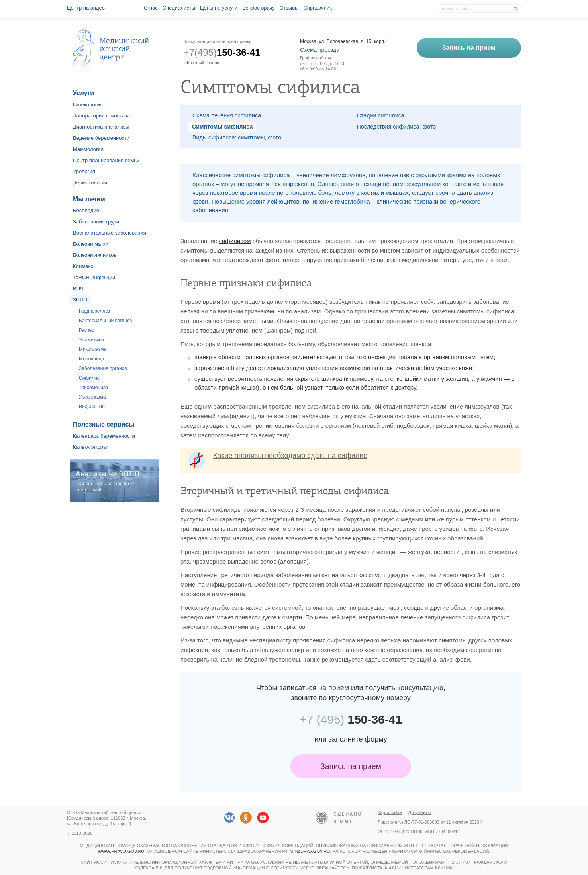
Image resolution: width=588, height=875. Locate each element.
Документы (420, 812)
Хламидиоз (91, 340)
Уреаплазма (92, 397)
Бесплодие (86, 210)
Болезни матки (91, 244)
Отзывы (289, 8)
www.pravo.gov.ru (121, 851)
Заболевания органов (103, 368)
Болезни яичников (95, 255)
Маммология (88, 149)
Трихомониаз (93, 388)
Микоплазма (93, 349)
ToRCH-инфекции (94, 277)
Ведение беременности (101, 138)
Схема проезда (320, 50)
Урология (84, 171)
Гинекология (88, 105)
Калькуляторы (90, 447)
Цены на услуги (219, 8)
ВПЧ (78, 289)
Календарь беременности (104, 436)
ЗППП (80, 300)
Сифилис (89, 378)
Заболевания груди (96, 222)
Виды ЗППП (92, 407)
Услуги (83, 93)
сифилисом (235, 241)
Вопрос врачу (259, 8)
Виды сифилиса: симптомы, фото (237, 137)
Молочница (91, 359)
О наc (151, 8)
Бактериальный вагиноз (105, 321)
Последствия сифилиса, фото (397, 127)
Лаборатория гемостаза (101, 116)
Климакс (83, 266)
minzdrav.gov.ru (310, 851)
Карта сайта (390, 812)
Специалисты (179, 8)
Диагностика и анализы (101, 127)
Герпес (86, 330)
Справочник (318, 8)
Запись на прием (351, 766)
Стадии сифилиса (381, 115)
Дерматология (90, 183)
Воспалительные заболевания (110, 233)
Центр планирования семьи (106, 160)
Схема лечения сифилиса (227, 115)
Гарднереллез (94, 311)
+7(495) (222, 52)
